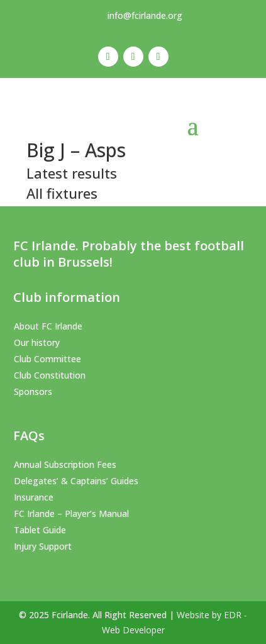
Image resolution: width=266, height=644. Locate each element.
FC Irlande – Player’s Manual (71, 514)
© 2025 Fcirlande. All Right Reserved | (98, 615)
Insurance (34, 497)
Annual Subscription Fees (65, 464)
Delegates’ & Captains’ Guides (76, 481)
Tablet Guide (40, 530)
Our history (37, 342)
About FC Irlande (48, 326)
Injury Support (43, 546)
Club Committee (47, 359)
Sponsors (33, 391)
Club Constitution (50, 375)
